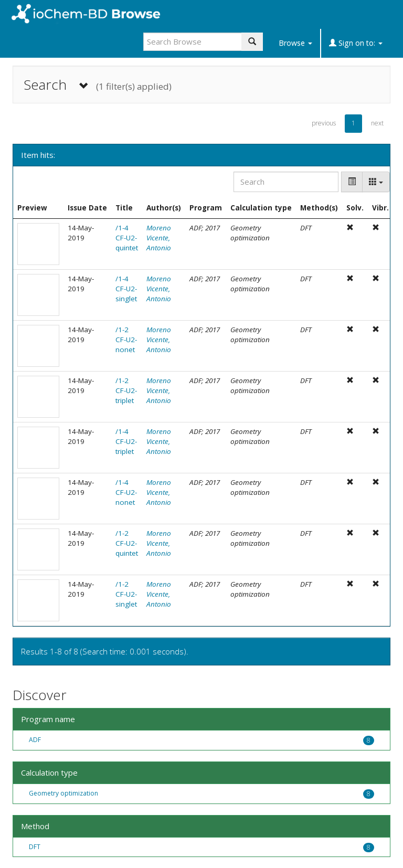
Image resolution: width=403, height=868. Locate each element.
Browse (295, 43)
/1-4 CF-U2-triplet (126, 441)
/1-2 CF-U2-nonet (126, 340)
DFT (35, 847)
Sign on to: (356, 43)
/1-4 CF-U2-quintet (127, 238)
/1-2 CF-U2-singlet (126, 594)
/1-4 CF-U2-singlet (126, 289)
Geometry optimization (63, 793)
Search (98, 85)
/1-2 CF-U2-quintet (127, 543)
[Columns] (376, 182)
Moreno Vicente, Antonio (159, 238)
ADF (35, 740)
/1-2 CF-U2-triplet (126, 390)
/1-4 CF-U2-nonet (126, 492)
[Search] (286, 182)
